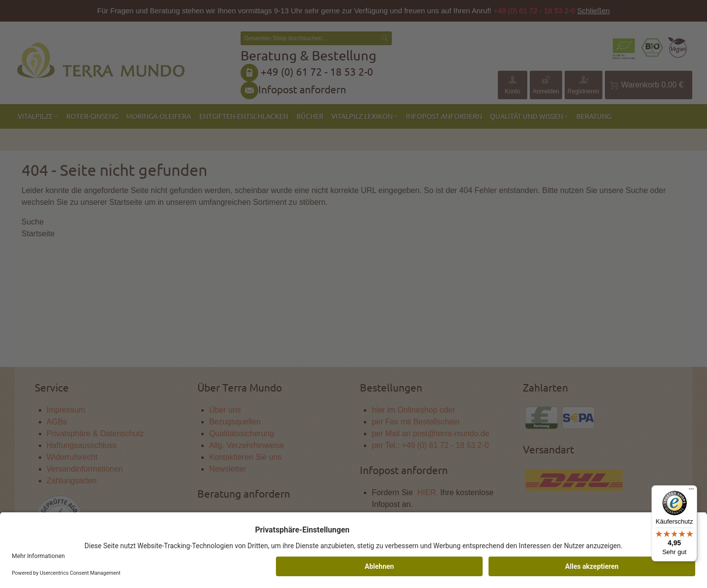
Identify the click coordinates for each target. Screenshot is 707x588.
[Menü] (691, 491)
